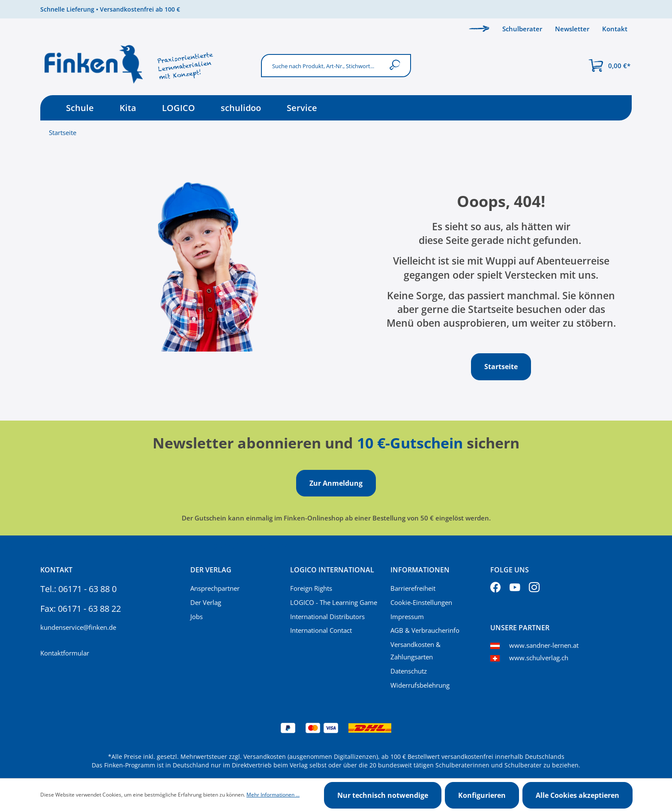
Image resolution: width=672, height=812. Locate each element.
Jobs (196, 617)
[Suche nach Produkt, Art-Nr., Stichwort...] (323, 65)
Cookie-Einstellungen (421, 602)
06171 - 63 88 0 (87, 589)
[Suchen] (397, 65)
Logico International (332, 570)
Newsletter (572, 29)
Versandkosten (265, 756)
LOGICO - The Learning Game (334, 602)
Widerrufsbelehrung (420, 685)
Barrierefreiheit (413, 588)
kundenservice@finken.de (78, 627)
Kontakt (615, 29)
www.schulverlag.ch (539, 658)
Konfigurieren (482, 795)
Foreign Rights (311, 588)
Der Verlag (206, 602)
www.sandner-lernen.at (544, 645)
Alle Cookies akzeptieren (577, 795)
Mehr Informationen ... (273, 795)
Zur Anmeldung (336, 483)
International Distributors (327, 617)
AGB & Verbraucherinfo (425, 630)
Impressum (407, 617)
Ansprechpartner (215, 588)
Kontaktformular (65, 653)
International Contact (321, 630)
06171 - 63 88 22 (89, 609)
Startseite (63, 132)
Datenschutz (409, 671)
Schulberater (522, 29)
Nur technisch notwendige (383, 795)
